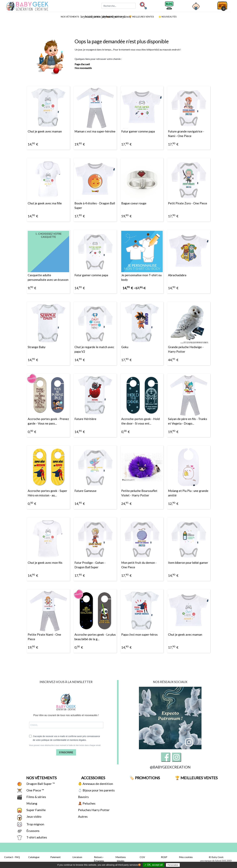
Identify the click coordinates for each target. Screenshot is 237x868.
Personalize (173, 865)
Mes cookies (186, 857)
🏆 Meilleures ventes (141, 17)
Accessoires (93, 778)
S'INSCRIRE (66, 752)
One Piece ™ (35, 790)
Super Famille (36, 810)
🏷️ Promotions (144, 778)
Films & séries (36, 797)
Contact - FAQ (12, 857)
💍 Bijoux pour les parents (96, 790)
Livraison (77, 857)
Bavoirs (83, 797)
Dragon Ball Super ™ (40, 784)
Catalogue (34, 857)
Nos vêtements (71, 17)
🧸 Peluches (86, 803)
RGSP (164, 857)
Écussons (33, 831)
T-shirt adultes (36, 837)
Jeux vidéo (34, 816)
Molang (32, 803)
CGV (142, 857)
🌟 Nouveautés (167, 17)
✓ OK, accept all (154, 865)
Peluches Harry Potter (94, 810)
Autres (83, 816)
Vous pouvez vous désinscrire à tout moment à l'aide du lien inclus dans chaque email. (65, 745)
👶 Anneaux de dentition (95, 784)
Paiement (55, 857)
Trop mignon (35, 824)
